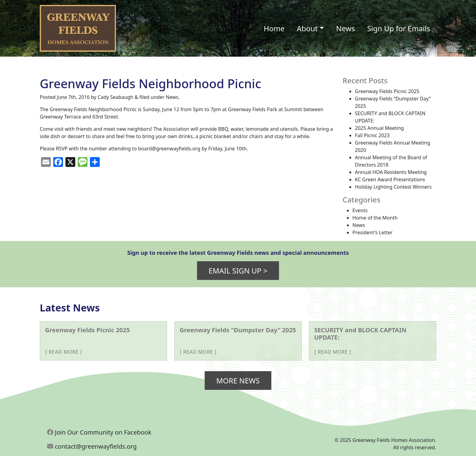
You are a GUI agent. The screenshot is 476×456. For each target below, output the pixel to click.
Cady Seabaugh (115, 97)
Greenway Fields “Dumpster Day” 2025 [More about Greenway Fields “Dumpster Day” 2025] (238, 330)
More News (238, 381)
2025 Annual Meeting (379, 128)
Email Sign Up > (238, 271)
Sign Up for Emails (399, 28)
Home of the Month (375, 218)
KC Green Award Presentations (390, 179)
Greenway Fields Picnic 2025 (387, 91)
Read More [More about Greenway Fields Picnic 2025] (64, 352)
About (307, 28)
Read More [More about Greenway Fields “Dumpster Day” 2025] (198, 352)
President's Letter (372, 232)
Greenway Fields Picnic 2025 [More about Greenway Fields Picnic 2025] (87, 330)
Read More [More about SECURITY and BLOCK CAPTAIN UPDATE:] (333, 352)
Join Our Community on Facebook (99, 432)
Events (360, 210)
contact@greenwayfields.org (92, 446)
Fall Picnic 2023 (372, 135)
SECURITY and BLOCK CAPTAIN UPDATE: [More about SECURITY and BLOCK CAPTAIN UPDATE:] (360, 334)
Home (274, 28)
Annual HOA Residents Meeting (391, 172)
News (346, 28)
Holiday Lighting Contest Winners (393, 187)
